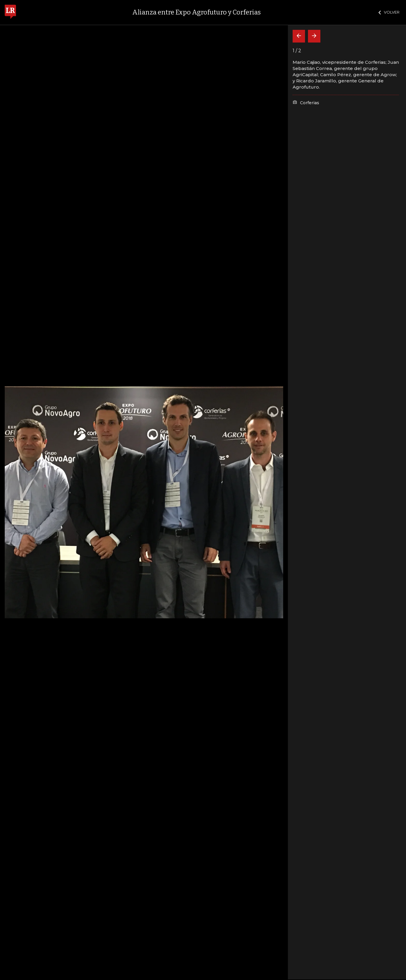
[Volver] (299, 36)
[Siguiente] (314, 36)
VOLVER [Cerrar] (389, 12)
